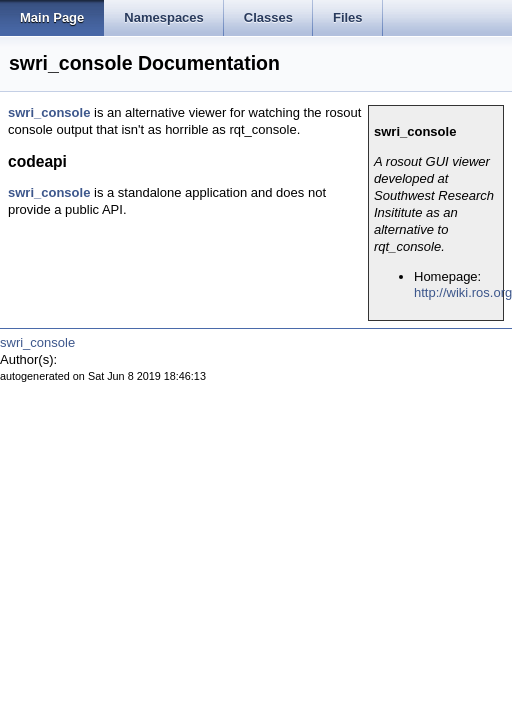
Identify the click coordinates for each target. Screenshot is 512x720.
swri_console (49, 112)
